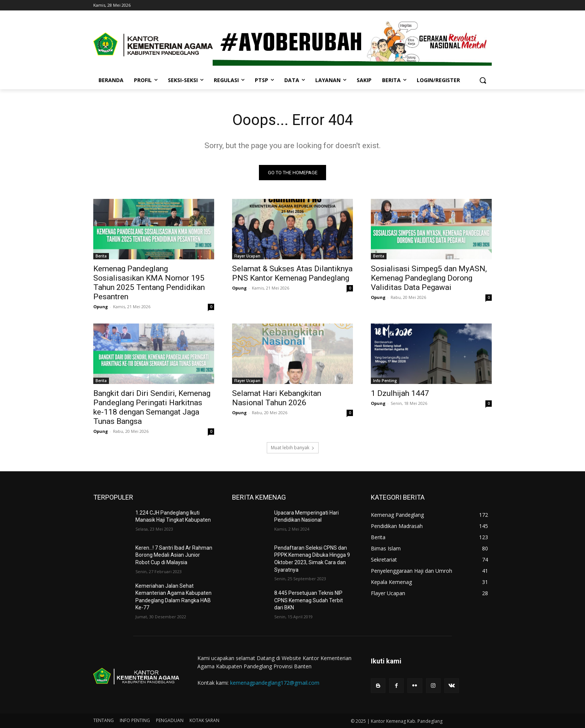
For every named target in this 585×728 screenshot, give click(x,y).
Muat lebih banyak (293, 448)
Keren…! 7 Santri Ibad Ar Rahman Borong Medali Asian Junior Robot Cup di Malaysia (174, 555)
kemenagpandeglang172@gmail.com (275, 683)
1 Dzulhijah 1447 (400, 393)
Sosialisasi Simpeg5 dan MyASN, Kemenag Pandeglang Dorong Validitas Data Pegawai (429, 278)
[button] (483, 80)
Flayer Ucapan (247, 256)
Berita (101, 256)
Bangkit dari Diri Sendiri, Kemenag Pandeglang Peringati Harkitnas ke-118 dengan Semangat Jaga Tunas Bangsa (152, 407)
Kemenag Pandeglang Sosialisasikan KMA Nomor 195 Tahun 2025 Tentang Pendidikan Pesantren (149, 283)
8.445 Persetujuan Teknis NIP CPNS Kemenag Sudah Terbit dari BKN (309, 600)
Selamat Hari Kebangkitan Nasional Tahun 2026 (277, 398)
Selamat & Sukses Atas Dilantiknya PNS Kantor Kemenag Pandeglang (292, 273)
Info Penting (385, 381)
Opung (101, 307)
